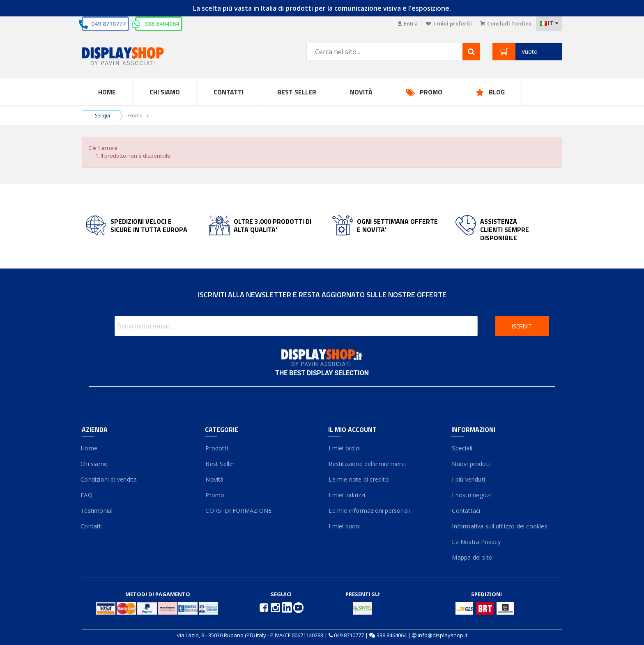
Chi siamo (95, 464)
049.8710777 (349, 635)
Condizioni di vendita (109, 479)
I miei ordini (344, 448)
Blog (497, 92)
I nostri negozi (471, 495)
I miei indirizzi (347, 495)
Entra (408, 23)
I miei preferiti (449, 23)
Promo (431, 92)
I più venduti (468, 479)
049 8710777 (108, 24)
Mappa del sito (472, 557)
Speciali (462, 448)
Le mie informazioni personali (369, 511)
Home (107, 92)
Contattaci (466, 511)
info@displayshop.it (443, 635)
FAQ (87, 495)
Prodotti (216, 448)
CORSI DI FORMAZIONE (238, 511)
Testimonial (97, 511)
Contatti (229, 92)
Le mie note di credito (359, 479)
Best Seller (297, 92)
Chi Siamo (165, 92)
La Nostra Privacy (476, 542)
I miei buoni (344, 526)
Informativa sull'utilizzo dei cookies (499, 526)
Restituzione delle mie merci (367, 464)
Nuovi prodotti (471, 464)
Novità (361, 92)
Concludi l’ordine (506, 23)
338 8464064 (162, 24)
